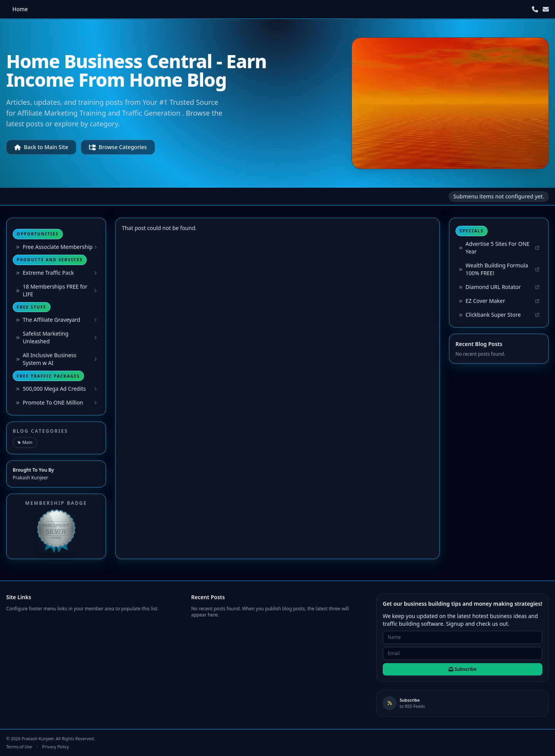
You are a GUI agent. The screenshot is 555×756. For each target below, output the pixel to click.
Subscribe (463, 669)
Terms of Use (19, 747)
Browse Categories (118, 147)
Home (20, 9)
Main (25, 442)
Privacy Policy (55, 747)
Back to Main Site (41, 147)
